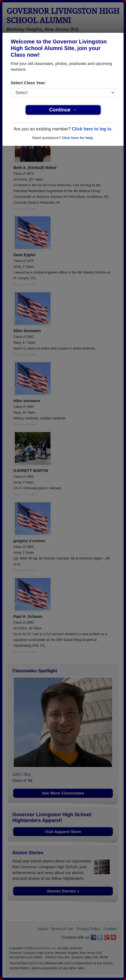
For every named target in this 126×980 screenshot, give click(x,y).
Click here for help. (78, 138)
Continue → (63, 110)
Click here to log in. (92, 129)
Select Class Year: (28, 83)
